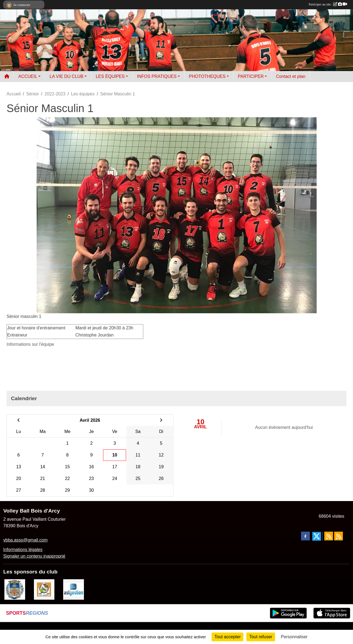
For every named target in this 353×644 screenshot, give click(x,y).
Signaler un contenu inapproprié (34, 556)
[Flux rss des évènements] (339, 536)
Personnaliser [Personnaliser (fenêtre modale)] (294, 637)
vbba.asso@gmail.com (25, 540)
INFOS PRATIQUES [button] (157, 76)
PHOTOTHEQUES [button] (207, 76)
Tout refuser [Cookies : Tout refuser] (261, 637)
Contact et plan (291, 76)
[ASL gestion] (74, 589)
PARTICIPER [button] (251, 76)
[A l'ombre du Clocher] (44, 589)
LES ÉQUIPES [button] (110, 76)
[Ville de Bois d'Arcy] (15, 589)
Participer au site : (328, 4)
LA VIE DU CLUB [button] (66, 76)
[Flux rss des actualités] (329, 536)
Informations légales (23, 550)
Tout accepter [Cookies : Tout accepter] (227, 637)
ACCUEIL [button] (28, 76)
